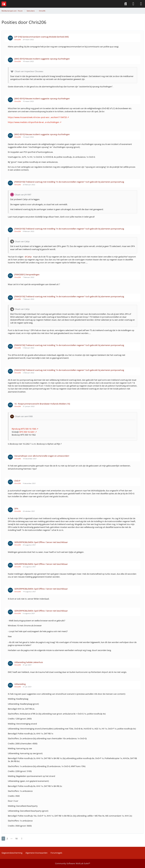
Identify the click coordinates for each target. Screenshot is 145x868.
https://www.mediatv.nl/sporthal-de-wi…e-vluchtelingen (34, 122)
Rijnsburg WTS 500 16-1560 (24, 429)
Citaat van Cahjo (22, 241)
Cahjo (29, 257)
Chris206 (18, 39)
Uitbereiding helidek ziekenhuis (29, 662)
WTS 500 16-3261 (27, 432)
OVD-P (17, 481)
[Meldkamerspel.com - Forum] (4, 4)
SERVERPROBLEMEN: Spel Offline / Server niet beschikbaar (41, 542)
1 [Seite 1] (3, 838)
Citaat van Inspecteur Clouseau (29, 71)
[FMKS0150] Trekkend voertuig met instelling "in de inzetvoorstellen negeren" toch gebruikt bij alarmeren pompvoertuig (69, 182)
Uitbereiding (20, 684)
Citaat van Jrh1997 (23, 195)
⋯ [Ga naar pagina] (11, 838)
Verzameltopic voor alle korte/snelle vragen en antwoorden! (42, 456)
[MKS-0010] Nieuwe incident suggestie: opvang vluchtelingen (42, 59)
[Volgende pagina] (22, 839)
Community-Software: (73, 863)
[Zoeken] (126, 4)
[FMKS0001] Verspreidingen (27, 274)
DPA (16, 509)
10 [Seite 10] (16, 838)
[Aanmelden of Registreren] (133, 4)
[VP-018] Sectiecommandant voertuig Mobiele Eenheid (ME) (42, 37)
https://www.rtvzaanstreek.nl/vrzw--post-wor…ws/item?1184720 (37, 117)
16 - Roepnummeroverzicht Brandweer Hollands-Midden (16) (42, 404)
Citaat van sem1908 (24, 416)
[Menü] (141, 4)
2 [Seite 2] (7, 838)
